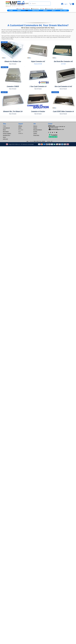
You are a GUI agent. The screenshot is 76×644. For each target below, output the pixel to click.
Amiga (4, 126)
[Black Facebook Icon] (49, 132)
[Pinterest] (55, 132)
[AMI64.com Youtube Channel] (57, 132)
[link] (72, 4)
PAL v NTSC (21, 130)
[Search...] (40, 4)
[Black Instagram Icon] (51, 132)
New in (4, 137)
